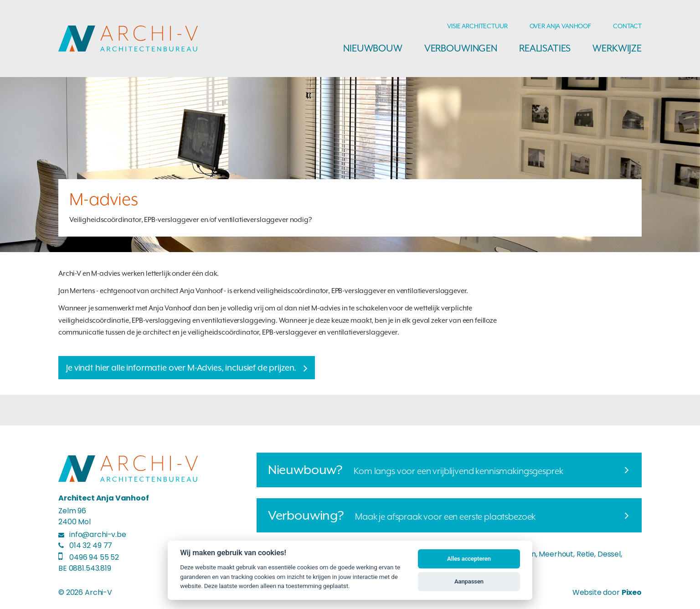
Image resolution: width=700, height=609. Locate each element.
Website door (607, 592)
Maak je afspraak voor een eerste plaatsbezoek (402, 515)
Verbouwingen (461, 48)
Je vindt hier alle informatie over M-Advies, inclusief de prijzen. (181, 368)
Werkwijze (617, 48)
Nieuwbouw (373, 48)
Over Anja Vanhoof (560, 26)
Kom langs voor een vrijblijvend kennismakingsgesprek (416, 470)
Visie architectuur (477, 26)
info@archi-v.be (98, 534)
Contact (627, 26)
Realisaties (545, 48)
